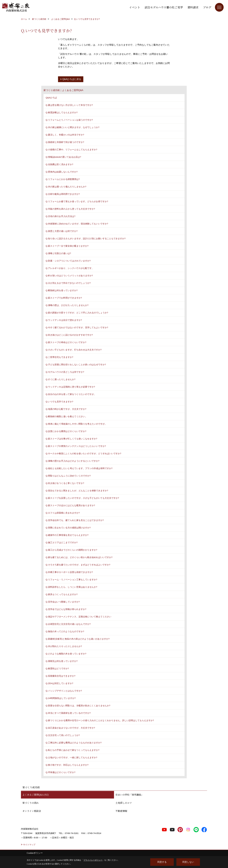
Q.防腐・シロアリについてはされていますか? (68, 261)
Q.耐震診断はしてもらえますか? (62, 112)
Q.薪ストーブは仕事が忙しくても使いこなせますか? (71, 439)
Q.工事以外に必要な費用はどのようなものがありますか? (74, 743)
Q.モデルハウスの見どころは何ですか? (65, 372)
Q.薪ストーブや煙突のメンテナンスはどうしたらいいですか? (76, 446)
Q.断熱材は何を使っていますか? (62, 290)
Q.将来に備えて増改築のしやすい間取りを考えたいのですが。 (76, 424)
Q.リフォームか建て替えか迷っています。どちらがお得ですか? (77, 201)
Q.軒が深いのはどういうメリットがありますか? (69, 276)
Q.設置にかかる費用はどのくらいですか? (66, 431)
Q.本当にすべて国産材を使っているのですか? (68, 713)
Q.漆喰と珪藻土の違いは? (58, 253)
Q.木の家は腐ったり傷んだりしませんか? (66, 187)
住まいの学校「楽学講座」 (129, 795)
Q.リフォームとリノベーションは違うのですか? (69, 120)
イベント (135, 7)
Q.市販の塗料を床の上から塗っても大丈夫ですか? (70, 209)
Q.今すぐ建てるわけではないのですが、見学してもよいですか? (77, 327)
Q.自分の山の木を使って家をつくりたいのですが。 (71, 394)
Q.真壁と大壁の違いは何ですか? (62, 231)
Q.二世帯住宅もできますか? (59, 357)
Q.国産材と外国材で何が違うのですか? (65, 142)
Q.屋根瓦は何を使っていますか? (62, 661)
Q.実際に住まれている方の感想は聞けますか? (68, 528)
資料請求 (193, 7)
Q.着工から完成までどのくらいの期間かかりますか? (71, 550)
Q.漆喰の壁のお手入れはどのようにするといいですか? (72, 461)
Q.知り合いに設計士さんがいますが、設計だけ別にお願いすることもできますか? (86, 238)
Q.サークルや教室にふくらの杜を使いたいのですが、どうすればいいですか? (83, 453)
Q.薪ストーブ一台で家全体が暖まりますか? (67, 246)
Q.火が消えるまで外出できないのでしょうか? (68, 283)
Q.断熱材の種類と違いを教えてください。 (66, 416)
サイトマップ (29, 845)
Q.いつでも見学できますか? (59, 402)
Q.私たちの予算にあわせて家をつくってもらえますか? (72, 750)
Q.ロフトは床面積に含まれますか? (63, 513)
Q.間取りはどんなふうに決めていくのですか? (68, 476)
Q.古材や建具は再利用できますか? (63, 194)
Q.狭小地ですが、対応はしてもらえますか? (67, 765)
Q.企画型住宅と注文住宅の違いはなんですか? (68, 624)
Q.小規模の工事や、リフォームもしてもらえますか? (71, 150)
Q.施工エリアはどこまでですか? (62, 542)
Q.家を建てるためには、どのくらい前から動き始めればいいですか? (79, 557)
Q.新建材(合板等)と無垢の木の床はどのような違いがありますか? (78, 639)
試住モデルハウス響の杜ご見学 (164, 7)
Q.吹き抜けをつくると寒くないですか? (65, 483)
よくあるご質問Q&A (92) (36, 795)
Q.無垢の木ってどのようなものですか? (65, 631)
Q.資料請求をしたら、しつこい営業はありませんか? (71, 587)
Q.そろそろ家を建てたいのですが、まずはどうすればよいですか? (78, 565)
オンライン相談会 (32, 811)
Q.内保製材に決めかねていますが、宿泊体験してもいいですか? (77, 224)
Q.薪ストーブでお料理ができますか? (64, 298)
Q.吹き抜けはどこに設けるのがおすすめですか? (69, 335)
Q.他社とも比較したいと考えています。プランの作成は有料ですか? (79, 468)
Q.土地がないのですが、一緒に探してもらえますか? (71, 757)
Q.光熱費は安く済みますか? (59, 164)
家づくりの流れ (31, 803)
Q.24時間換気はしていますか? (61, 698)
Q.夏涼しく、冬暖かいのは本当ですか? (65, 135)
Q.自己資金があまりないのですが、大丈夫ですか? (70, 728)
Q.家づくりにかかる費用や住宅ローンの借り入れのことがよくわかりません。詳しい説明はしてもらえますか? (100, 720)
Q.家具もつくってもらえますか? (62, 594)
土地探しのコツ (124, 803)
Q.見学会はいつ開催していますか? (63, 602)
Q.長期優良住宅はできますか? (60, 676)
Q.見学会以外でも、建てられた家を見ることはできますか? (75, 520)
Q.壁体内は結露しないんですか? (62, 172)
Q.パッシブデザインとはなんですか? (64, 691)
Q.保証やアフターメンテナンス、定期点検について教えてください (78, 617)
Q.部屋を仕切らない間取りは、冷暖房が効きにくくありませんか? (78, 706)
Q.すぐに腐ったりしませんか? (60, 379)
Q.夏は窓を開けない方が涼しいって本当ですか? (69, 105)
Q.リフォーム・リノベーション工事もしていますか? (71, 580)
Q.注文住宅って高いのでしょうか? (63, 735)
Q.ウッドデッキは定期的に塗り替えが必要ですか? (70, 387)
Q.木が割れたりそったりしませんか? (64, 646)
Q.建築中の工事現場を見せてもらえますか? (67, 535)
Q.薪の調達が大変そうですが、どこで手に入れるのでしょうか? (77, 313)
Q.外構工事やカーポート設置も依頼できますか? (69, 572)
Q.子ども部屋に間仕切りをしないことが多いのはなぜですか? (76, 365)
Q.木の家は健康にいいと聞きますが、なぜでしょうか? (72, 127)
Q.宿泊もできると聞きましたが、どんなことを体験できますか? (77, 491)
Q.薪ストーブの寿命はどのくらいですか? (66, 342)
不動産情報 (121, 811)
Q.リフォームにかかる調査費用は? (63, 179)
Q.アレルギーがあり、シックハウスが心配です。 (70, 268)
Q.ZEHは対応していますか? (59, 683)
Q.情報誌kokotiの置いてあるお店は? (63, 157)
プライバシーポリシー (93, 860)
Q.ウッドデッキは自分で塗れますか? (64, 320)
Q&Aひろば (51, 98)
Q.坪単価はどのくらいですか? (60, 772)
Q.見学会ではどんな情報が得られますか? (66, 609)
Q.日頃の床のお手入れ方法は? (60, 216)
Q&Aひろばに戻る (72, 79)
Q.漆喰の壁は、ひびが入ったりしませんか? (67, 305)
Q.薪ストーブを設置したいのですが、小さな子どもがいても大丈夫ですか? (82, 498)
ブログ (207, 7)
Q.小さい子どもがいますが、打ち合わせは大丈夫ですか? (74, 350)
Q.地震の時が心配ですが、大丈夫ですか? (66, 409)
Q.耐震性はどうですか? (57, 668)
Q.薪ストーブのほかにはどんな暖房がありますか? (70, 505)
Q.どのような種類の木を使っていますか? (66, 654)
